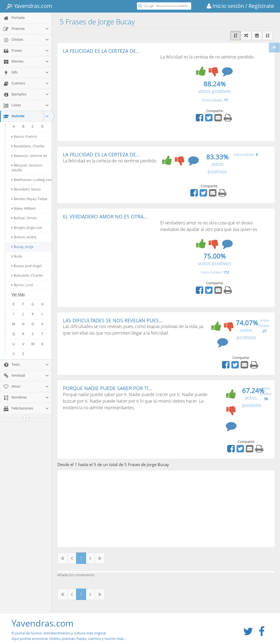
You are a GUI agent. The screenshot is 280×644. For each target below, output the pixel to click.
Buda (17, 256)
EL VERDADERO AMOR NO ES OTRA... (105, 216)
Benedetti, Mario (26, 189)
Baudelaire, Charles (28, 146)
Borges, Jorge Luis (27, 227)
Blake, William (24, 208)
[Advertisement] (109, 95)
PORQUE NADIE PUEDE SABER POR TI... (108, 388)
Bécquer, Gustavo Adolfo (27, 168)
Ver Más (18, 294)
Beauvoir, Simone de (29, 156)
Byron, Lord (22, 285)
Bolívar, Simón (24, 218)
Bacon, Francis (24, 136)
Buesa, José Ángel (27, 266)
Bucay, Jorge (22, 247)
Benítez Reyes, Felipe (29, 199)
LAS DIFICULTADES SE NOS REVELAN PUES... (113, 320)
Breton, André (24, 237)
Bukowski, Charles (27, 275)
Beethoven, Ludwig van (32, 180)
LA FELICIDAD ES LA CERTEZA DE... (101, 51)
